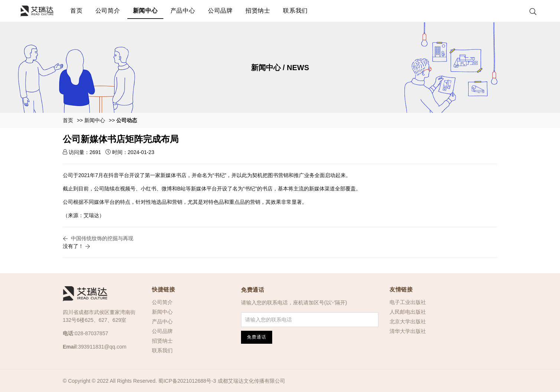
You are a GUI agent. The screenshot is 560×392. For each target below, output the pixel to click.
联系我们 (295, 11)
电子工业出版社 (408, 302)
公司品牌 (220, 11)
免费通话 (253, 290)
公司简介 (108, 11)
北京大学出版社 (408, 321)
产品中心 (183, 11)
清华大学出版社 (408, 331)
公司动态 (127, 120)
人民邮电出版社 (408, 312)
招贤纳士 (258, 11)
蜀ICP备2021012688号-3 (187, 381)
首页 (76, 11)
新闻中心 (145, 11)
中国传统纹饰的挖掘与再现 (102, 238)
